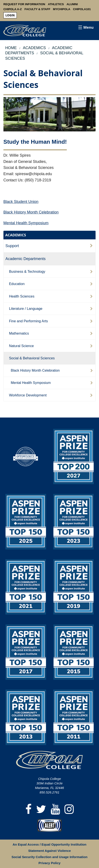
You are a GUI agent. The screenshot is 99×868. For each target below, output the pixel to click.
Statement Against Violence (49, 851)
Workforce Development (28, 395)
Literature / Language (26, 309)
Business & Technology (27, 271)
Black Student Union (21, 202)
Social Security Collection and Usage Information (49, 857)
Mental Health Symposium (26, 223)
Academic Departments (25, 259)
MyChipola (62, 9)
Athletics (56, 4)
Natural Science (21, 346)
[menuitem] (10, 15)
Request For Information (24, 4)
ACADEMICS (16, 235)
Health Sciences (22, 296)
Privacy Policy (49, 863)
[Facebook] (29, 810)
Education (17, 284)
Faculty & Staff (37, 9)
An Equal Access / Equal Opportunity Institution (50, 844)
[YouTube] (55, 810)
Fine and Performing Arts (28, 321)
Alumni (72, 4)
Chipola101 (82, 9)
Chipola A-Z (13, 9)
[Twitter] (41, 810)
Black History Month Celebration (31, 212)
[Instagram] (69, 810)
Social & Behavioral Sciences (32, 358)
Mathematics (19, 333)
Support (12, 246)
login (10, 15)
